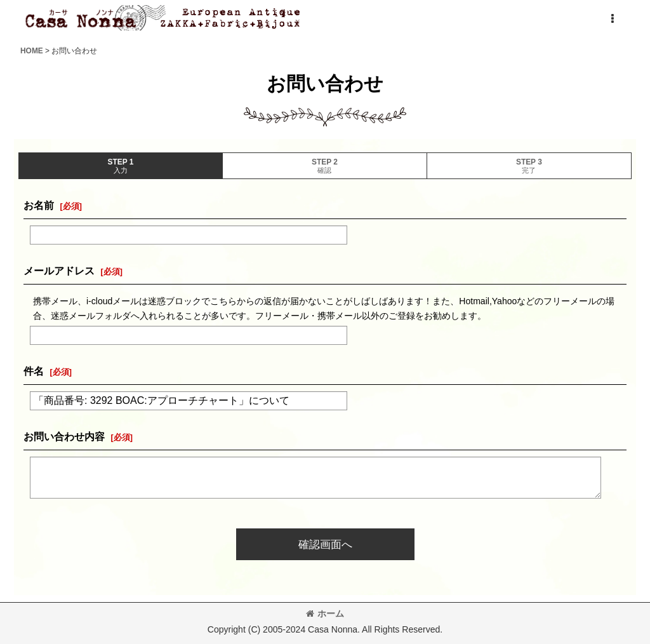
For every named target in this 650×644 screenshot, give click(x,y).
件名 (34, 371)
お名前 (39, 205)
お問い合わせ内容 (64, 436)
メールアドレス (59, 271)
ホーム (325, 614)
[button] (612, 19)
